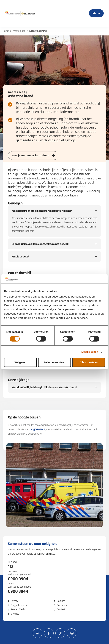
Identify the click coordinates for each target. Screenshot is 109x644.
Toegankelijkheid (19, 605)
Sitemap (15, 614)
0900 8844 (18, 591)
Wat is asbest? (20, 258)
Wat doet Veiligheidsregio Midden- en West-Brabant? (44, 389)
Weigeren (21, 363)
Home (6, 31)
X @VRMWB (38, 429)
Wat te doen (19, 31)
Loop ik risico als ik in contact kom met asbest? (40, 246)
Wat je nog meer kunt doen (31, 155)
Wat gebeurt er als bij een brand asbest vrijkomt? (42, 213)
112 (11, 567)
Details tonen (90, 352)
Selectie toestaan (55, 363)
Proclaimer (63, 605)
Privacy (14, 601)
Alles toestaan (89, 363)
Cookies (61, 601)
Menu (96, 13)
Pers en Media (18, 610)
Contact (61, 610)
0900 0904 (18, 579)
